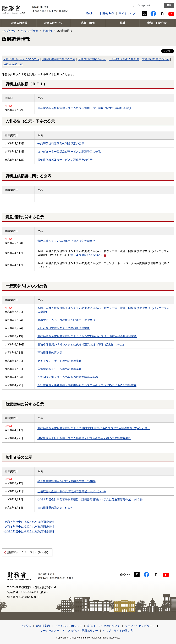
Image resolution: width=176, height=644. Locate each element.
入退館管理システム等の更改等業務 (59, 369)
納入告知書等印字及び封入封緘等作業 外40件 (67, 481)
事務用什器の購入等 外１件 (55, 508)
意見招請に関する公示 (92, 59)
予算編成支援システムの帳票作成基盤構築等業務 (68, 377)
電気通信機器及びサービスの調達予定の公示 (65, 160)
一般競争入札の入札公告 (124, 59)
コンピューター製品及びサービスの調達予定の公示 (69, 152)
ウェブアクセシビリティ (140, 626)
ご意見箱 (26, 626)
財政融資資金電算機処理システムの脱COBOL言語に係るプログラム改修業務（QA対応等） (94, 428)
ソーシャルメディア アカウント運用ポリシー (69, 631)
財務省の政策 (19, 23)
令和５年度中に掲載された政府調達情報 (29, 531)
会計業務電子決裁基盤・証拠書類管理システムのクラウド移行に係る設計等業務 (87, 385)
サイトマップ (127, 13)
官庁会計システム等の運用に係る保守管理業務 (66, 241)
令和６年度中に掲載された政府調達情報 (29, 527)
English (91, 13)
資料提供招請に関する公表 (59, 59)
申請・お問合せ (157, 23)
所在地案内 (43, 626)
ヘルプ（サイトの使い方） (119, 631)
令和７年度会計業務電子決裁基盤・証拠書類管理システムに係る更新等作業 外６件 (90, 499)
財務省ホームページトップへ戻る (28, 552)
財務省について (53, 23)
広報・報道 (88, 23)
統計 (123, 23)
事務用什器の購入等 (50, 353)
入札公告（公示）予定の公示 (21, 59)
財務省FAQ (107, 13)
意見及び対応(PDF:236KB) (88, 255)
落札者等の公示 (13, 64)
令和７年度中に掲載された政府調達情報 (29, 522)
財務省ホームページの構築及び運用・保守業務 (66, 320)
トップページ (9, 31)
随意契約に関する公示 (156, 59)
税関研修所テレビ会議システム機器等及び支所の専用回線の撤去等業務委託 (84, 438)
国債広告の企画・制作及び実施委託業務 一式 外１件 (72, 491)
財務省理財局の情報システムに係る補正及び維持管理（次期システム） (81, 345)
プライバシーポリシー (68, 626)
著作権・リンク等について (103, 626)
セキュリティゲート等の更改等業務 (59, 361)
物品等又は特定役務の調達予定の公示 (61, 144)
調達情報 (48, 31)
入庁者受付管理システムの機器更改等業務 (64, 328)
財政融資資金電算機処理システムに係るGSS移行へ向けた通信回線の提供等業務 (87, 336)
